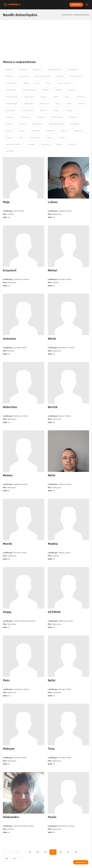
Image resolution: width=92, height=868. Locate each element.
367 (68, 852)
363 (38, 852)
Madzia (53, 544)
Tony (51, 749)
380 (7, 859)
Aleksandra (11, 817)
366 (61, 852)
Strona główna (67, 15)
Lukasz (53, 202)
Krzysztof (10, 270)
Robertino (10, 407)
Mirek (52, 339)
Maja (6, 202)
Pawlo (52, 817)
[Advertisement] (46, 38)
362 (30, 852)
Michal (52, 270)
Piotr (6, 680)
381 (14, 859)
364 (45, 852)
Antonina (9, 339)
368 (76, 852)
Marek (7, 544)
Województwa (81, 862)
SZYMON (54, 612)
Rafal (52, 475)
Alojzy (7, 612)
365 (53, 852)
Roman (8, 475)
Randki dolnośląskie (82, 15)
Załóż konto (76, 5)
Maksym (9, 749)
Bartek (53, 407)
